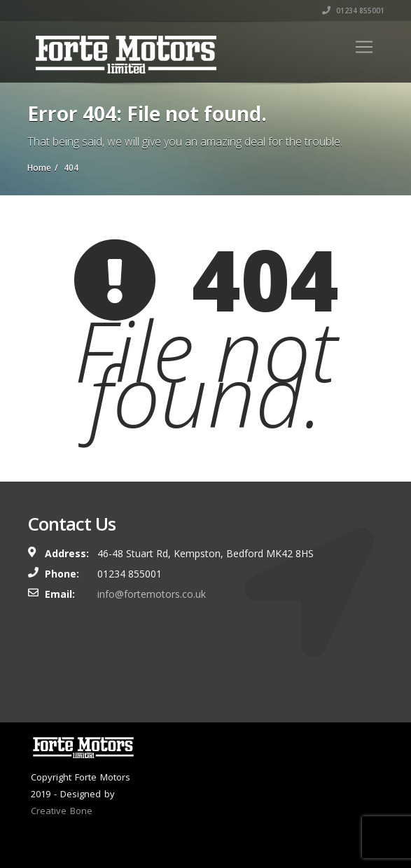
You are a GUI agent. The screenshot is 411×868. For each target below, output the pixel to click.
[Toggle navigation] (364, 47)
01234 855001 (353, 10)
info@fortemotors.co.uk (152, 594)
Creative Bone (62, 811)
